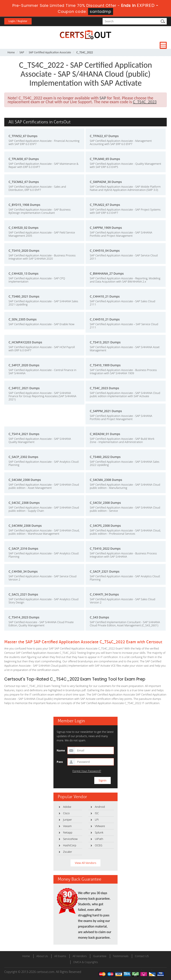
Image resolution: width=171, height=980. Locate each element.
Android (100, 807)
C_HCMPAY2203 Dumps (25, 342)
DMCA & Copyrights (86, 962)
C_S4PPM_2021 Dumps (106, 411)
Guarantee (100, 956)
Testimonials (121, 956)
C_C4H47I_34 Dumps (104, 594)
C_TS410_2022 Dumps (105, 548)
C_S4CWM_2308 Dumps (25, 526)
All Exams (60, 956)
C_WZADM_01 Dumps (105, 434)
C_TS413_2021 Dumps (105, 342)
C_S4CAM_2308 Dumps (25, 480)
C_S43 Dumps (99, 617)
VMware (100, 826)
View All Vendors (85, 863)
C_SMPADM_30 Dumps (106, 182)
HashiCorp (70, 845)
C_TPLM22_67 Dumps (105, 205)
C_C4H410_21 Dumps (105, 296)
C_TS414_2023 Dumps (24, 617)
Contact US (142, 956)
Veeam (67, 826)
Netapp (68, 832)
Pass (60, 762)
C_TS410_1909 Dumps (105, 365)
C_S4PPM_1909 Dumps (106, 228)
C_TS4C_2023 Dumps (104, 388)
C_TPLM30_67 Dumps (24, 159)
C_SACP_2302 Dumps (23, 457)
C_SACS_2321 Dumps (23, 594)
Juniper (67, 820)
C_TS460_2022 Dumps (105, 457)
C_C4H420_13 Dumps (24, 273)
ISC (97, 813)
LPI (97, 820)
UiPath (99, 839)
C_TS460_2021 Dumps (24, 296)
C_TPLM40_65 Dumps (105, 159)
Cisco (66, 813)
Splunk (99, 832)
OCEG (99, 845)
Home (11, 52)
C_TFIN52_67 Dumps (23, 136)
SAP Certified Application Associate (50, 52)
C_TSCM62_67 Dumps (24, 182)
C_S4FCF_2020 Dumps (24, 365)
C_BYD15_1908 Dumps (24, 205)
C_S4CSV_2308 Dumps (105, 503)
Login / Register (18, 21)
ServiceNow (70, 839)
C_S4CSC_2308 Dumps (24, 503)
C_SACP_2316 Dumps (23, 548)
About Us (42, 956)
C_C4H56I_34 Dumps (23, 571)
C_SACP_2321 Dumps (105, 571)
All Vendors (80, 956)
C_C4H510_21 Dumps (105, 319)
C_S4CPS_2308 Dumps (105, 526)
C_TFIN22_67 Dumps (104, 136)
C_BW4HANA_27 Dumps (107, 273)
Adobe (67, 807)
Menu (163, 45)
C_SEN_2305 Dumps (23, 319)
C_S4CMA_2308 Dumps (106, 480)
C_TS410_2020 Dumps (24, 251)
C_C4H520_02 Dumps (24, 228)
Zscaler (68, 852)
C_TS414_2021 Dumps (24, 434)
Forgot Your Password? (87, 771)
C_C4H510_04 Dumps (105, 251)
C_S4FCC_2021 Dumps (24, 388)
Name (61, 750)
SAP (22, 52)
